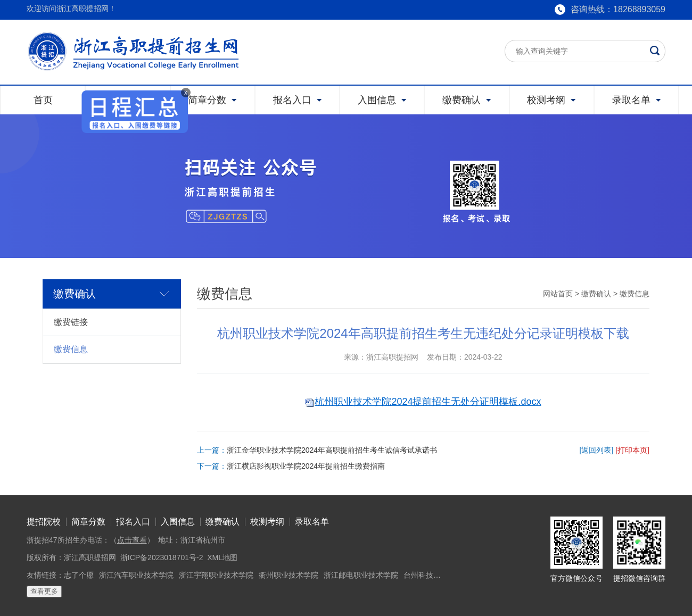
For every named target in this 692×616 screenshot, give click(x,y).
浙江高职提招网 (90, 557)
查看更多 (44, 591)
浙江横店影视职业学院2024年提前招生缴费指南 (306, 466)
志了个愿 (79, 575)
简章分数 (88, 522)
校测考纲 (267, 522)
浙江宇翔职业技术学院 (216, 575)
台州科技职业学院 (433, 575)
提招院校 (44, 522)
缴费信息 (71, 349)
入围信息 (178, 522)
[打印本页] (632, 450)
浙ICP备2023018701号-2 (162, 557)
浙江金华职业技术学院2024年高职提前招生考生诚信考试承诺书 (332, 450)
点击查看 (132, 540)
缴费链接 (71, 322)
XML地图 (222, 557)
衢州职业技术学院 (289, 575)
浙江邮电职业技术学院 (361, 575)
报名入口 (133, 522)
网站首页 (558, 294)
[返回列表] (597, 450)
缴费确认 (596, 294)
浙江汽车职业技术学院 (136, 575)
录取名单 (312, 522)
